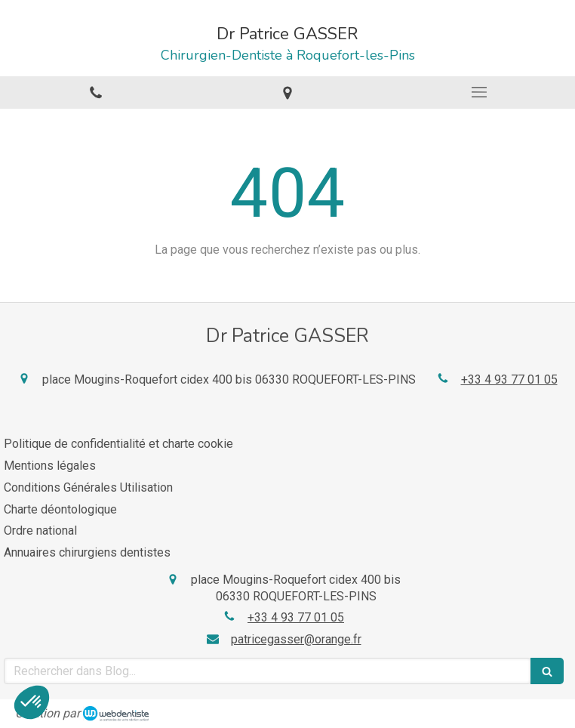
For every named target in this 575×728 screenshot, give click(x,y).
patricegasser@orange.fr (296, 639)
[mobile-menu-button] (479, 92)
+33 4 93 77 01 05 (509, 379)
